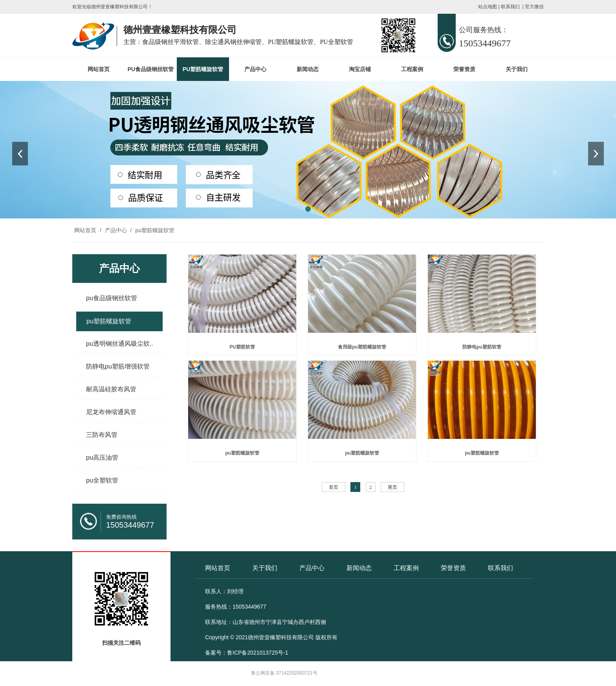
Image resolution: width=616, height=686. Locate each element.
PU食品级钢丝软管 (151, 69)
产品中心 (255, 69)
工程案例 (412, 69)
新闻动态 (308, 69)
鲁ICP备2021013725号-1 (258, 653)
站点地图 (488, 7)
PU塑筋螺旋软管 (203, 69)
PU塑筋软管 (242, 347)
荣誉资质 (464, 69)
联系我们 (510, 7)
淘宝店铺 (360, 69)
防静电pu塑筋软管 (482, 347)
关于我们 (517, 69)
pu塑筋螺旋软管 (154, 230)
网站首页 (99, 69)
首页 (334, 487)
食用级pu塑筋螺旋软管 (362, 347)
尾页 (392, 487)
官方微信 (534, 7)
